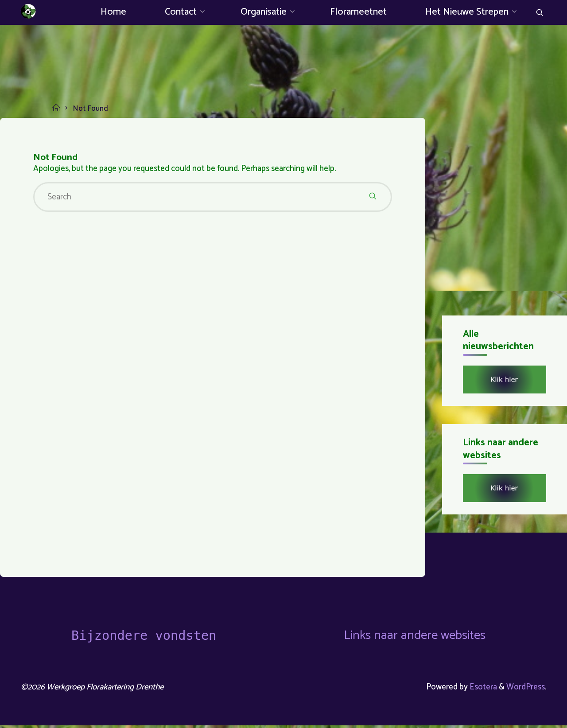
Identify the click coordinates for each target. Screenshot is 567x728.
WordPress (525, 689)
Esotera (482, 689)
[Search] (539, 14)
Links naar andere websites (415, 637)
